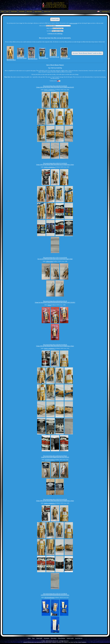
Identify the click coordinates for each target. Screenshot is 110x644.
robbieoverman (49, 261)
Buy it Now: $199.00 (22, 57)
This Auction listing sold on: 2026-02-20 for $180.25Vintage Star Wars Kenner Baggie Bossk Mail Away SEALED (55, 456)
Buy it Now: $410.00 (65, 58)
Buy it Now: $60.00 (11, 59)
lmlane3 (49, 305)
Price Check (29, 11)
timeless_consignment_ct (50, 90)
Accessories (22, 11)
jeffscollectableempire (49, 597)
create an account (73, 23)
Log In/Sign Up (105, 11)
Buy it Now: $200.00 (44, 57)
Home (2, 11)
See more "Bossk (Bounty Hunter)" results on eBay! (87, 53)
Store (7, 11)
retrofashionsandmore (50, 460)
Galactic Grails (47, 11)
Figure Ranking (38, 11)
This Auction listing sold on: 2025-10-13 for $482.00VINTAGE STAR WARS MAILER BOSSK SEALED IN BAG (55, 594)
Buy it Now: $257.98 (54, 56)
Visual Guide (14, 11)
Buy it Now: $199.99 (33, 58)
